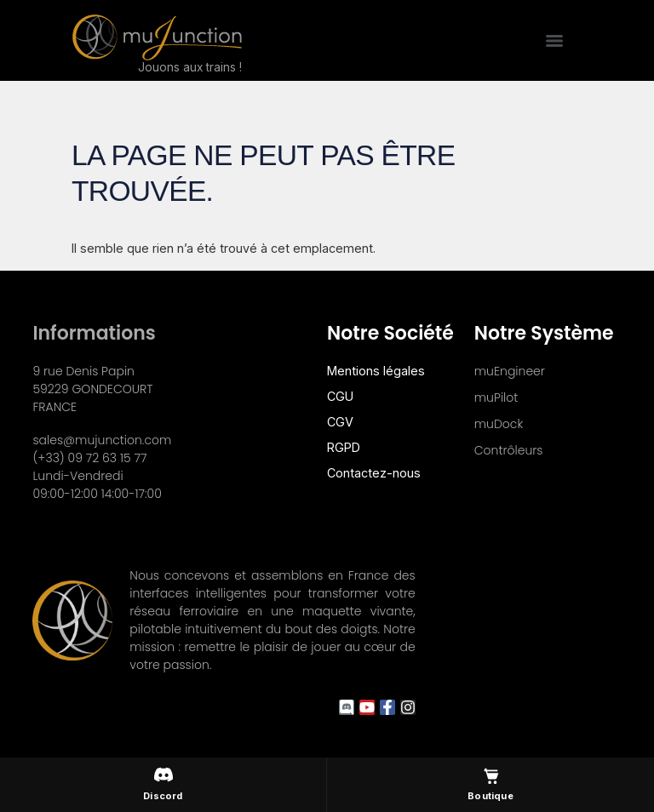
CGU (340, 396)
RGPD (344, 447)
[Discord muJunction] (163, 785)
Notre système (544, 333)
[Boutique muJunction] (490, 785)
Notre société (390, 333)
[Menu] (554, 41)
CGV (340, 422)
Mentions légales (376, 371)
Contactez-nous (374, 473)
